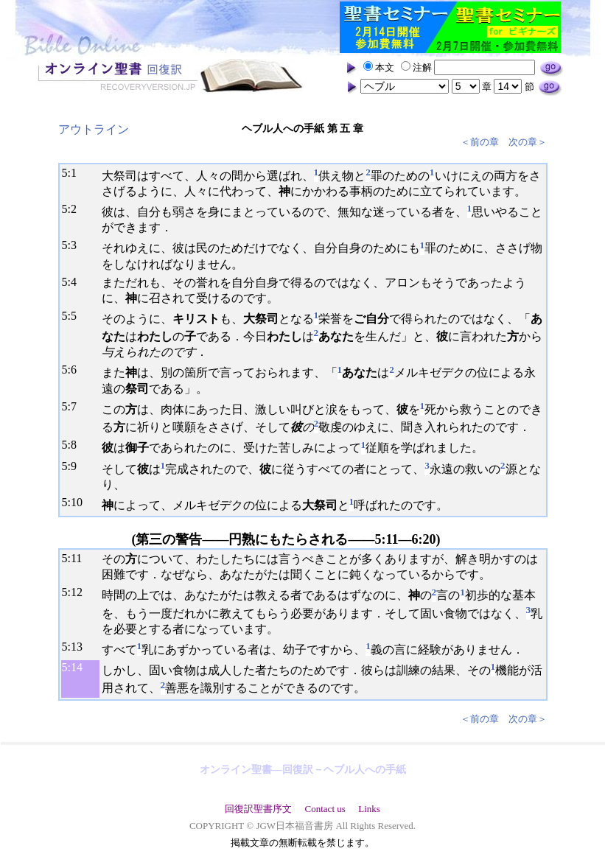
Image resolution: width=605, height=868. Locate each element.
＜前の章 (480, 142)
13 (77, 647)
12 (77, 592)
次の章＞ (528, 142)
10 (77, 502)
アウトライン (94, 129)
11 (76, 558)
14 (77, 667)
